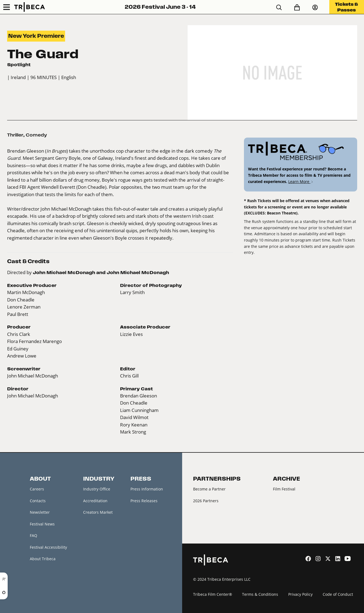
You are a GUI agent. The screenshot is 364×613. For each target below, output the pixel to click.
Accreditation (95, 501)
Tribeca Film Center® (213, 594)
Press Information (147, 489)
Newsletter (40, 512)
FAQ (34, 535)
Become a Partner (209, 489)
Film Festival (284, 489)
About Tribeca (43, 559)
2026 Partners (206, 501)
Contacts (38, 501)
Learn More (301, 181)
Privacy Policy (300, 594)
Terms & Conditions (260, 594)
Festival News (42, 524)
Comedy (36, 135)
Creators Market (98, 512)
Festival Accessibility (48, 547)
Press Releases (144, 501)
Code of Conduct (338, 594)
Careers (37, 489)
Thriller (15, 135)
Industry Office (97, 489)
